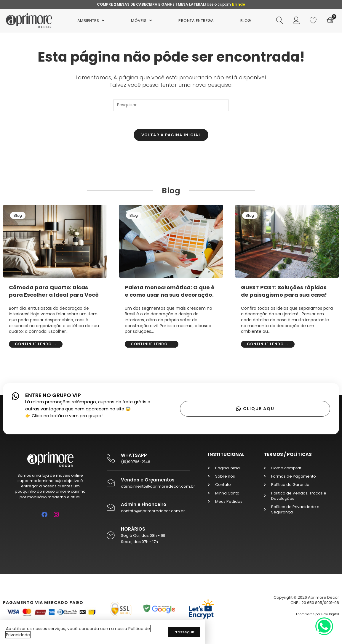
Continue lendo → (36, 344)
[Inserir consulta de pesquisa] (171, 105)
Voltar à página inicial (171, 135)
